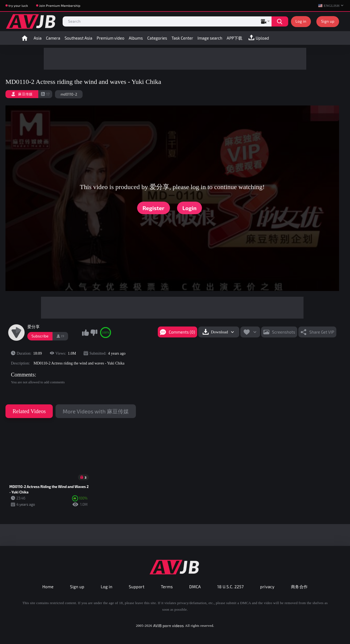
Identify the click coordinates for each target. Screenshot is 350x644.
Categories (157, 38)
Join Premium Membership (60, 5)
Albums (136, 38)
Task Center (182, 38)
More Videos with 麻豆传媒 (96, 411)
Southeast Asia (78, 38)
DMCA (195, 587)
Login (189, 208)
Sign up (328, 21)
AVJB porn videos (168, 626)
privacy (267, 587)
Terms (167, 587)
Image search (210, 38)
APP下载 (234, 38)
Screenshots (284, 332)
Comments (23, 375)
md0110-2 (69, 94)
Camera (53, 38)
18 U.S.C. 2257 (231, 587)
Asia (38, 38)
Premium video (111, 38)
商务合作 (299, 587)
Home (25, 38)
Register (153, 208)
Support (137, 587)
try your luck (18, 5)
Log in (301, 21)
